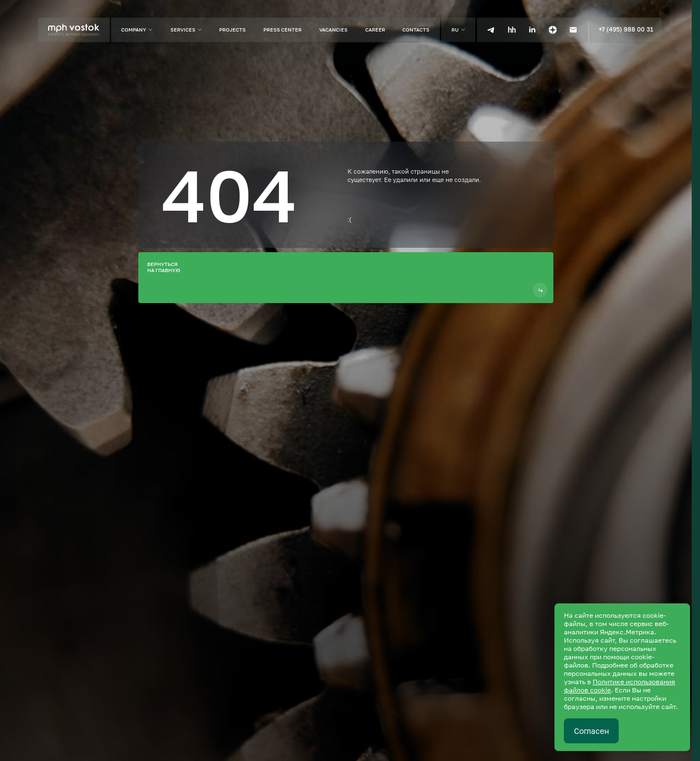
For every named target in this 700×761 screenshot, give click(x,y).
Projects (232, 30)
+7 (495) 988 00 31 (626, 29)
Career (375, 30)
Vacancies (333, 30)
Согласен (592, 731)
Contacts (416, 30)
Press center (282, 30)
